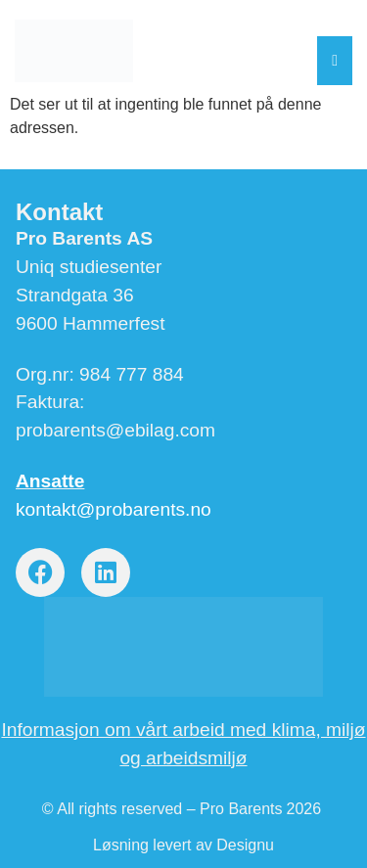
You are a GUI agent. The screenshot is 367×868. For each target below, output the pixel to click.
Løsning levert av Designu (183, 845)
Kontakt (59, 212)
